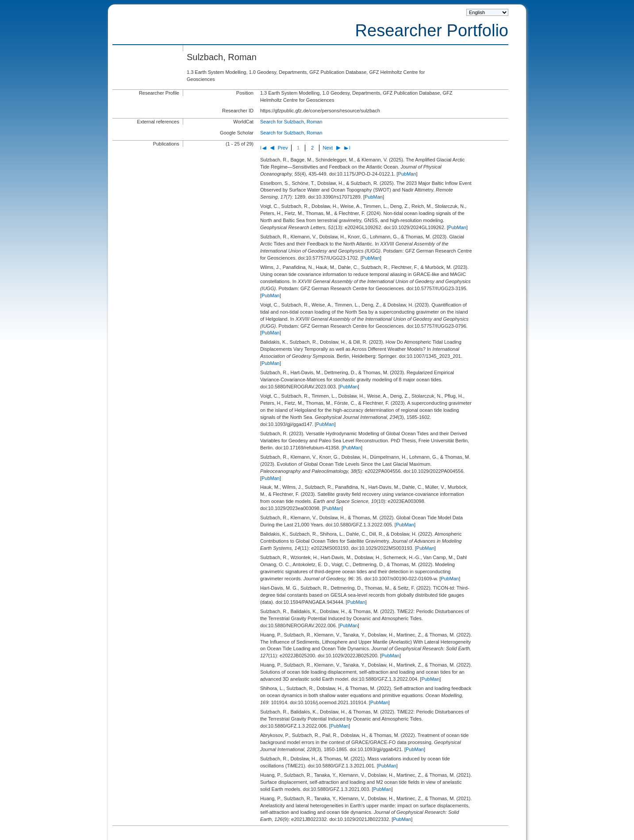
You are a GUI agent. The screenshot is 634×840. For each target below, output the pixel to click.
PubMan (407, 174)
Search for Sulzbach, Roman (291, 122)
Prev (283, 148)
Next (328, 148)
